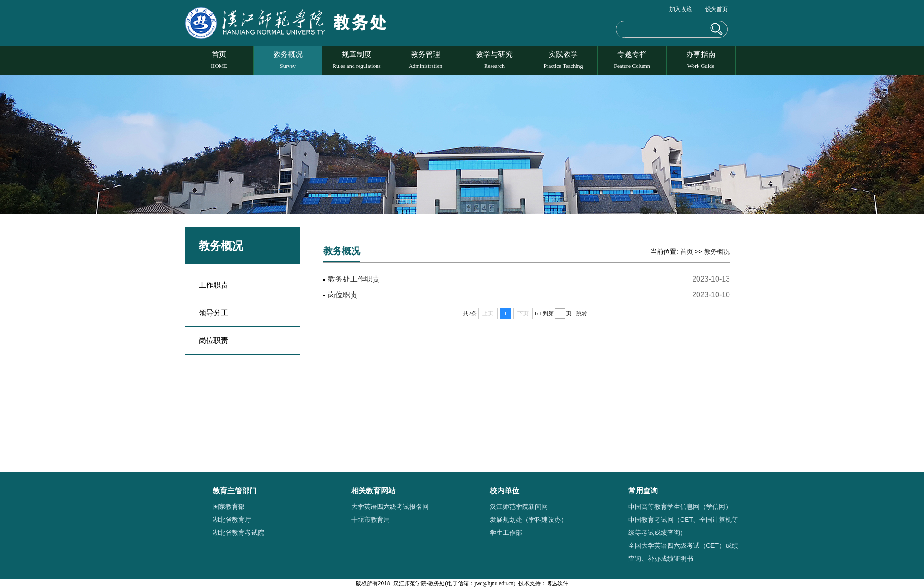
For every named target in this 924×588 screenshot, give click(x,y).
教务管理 (426, 60)
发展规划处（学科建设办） (529, 520)
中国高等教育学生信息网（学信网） (680, 507)
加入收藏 (681, 9)
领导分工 (213, 313)
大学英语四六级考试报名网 (390, 507)
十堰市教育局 (371, 520)
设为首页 (717, 9)
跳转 (582, 313)
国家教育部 (229, 507)
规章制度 (357, 60)
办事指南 (701, 60)
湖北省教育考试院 (238, 533)
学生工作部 (506, 533)
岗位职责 (213, 340)
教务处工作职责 (354, 279)
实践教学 (563, 60)
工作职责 (213, 285)
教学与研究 (494, 60)
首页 (219, 60)
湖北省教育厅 (232, 520)
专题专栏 (632, 60)
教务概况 (288, 60)
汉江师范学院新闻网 (519, 507)
